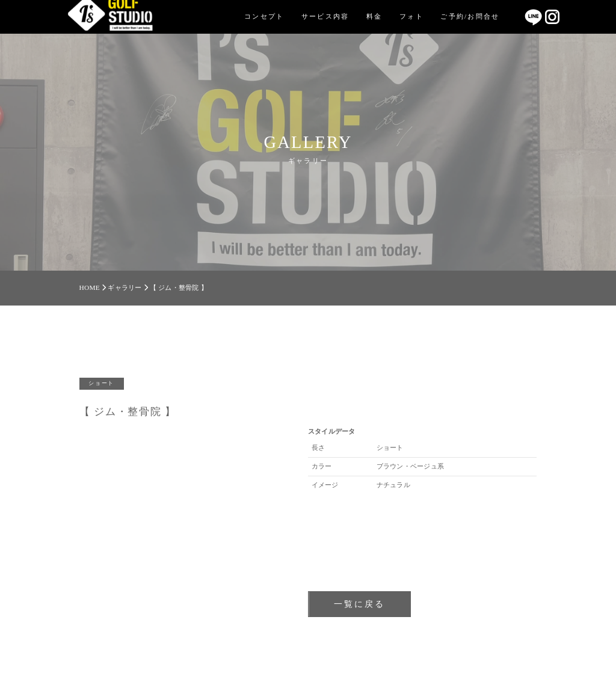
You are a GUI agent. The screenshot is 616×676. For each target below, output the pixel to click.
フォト (411, 16)
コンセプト (264, 16)
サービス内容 (325, 16)
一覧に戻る (359, 604)
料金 (374, 16)
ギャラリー (125, 287)
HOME (90, 287)
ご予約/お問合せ (470, 16)
